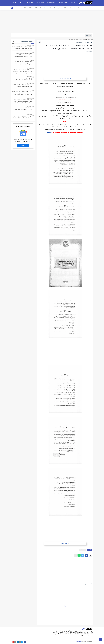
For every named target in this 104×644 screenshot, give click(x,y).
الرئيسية (92, 8)
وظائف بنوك (70, 8)
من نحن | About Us (51, 3)
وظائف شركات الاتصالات (41, 8)
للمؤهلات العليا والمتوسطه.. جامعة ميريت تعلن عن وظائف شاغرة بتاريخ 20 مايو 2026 (23, 117)
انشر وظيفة (30, 3)
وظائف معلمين (77, 8)
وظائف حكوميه (85, 8)
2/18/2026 (29, 52)
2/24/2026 (29, 60)
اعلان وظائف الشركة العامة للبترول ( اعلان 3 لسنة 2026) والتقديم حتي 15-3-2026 (22, 86)
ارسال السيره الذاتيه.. (65, 544)
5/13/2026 (29, 106)
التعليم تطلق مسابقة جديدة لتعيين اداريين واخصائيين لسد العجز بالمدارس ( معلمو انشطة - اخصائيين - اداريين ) (23, 63)
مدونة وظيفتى (78, 642)
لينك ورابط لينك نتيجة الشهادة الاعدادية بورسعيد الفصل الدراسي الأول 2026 (23, 79)
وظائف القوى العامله (22, 8)
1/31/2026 (29, 45)
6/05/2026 (29, 68)
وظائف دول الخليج (62, 8)
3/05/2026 (29, 83)
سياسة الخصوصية (40, 3)
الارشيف (73, 3)
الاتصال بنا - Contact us (63, 3)
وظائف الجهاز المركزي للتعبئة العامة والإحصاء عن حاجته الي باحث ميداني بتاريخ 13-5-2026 (22, 110)
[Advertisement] (52, 22)
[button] (87, 555)
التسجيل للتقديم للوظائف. (65, 79)
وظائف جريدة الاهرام (52, 8)
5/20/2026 (29, 98)
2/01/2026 (29, 77)
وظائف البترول (31, 8)
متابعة (23, 146)
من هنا (49, 132)
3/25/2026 (29, 90)
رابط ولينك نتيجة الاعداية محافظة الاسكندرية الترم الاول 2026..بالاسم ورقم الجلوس (22, 48)
